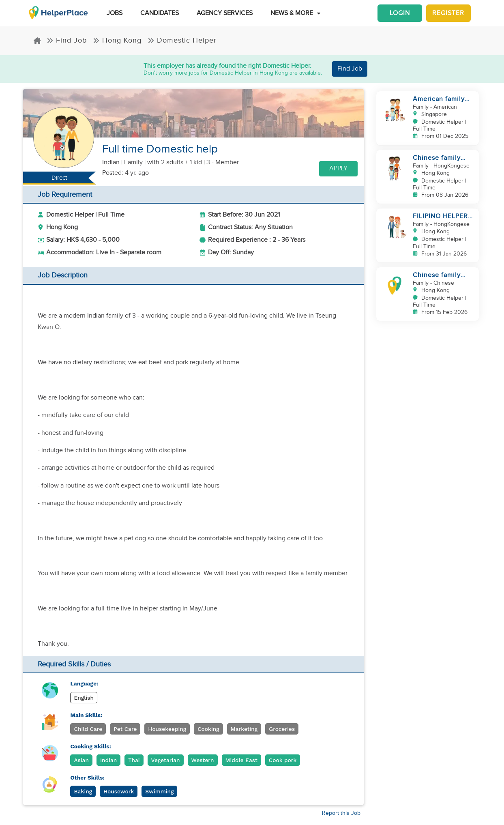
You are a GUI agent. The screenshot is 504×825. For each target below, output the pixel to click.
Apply (338, 169)
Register (448, 13)
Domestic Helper (182, 40)
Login (400, 13)
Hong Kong (117, 40)
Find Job (67, 40)
